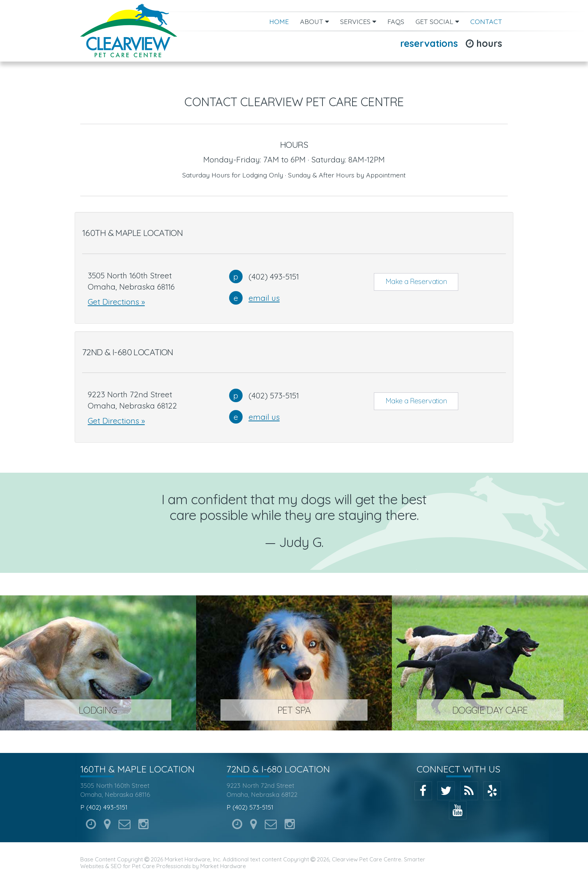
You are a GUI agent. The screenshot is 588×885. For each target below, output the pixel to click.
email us (264, 298)
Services (358, 21)
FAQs (396, 21)
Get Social (437, 21)
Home (279, 21)
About (314, 21)
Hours (484, 43)
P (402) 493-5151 (104, 807)
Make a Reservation (416, 281)
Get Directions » (116, 302)
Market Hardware (223, 866)
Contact (486, 21)
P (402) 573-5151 (250, 807)
